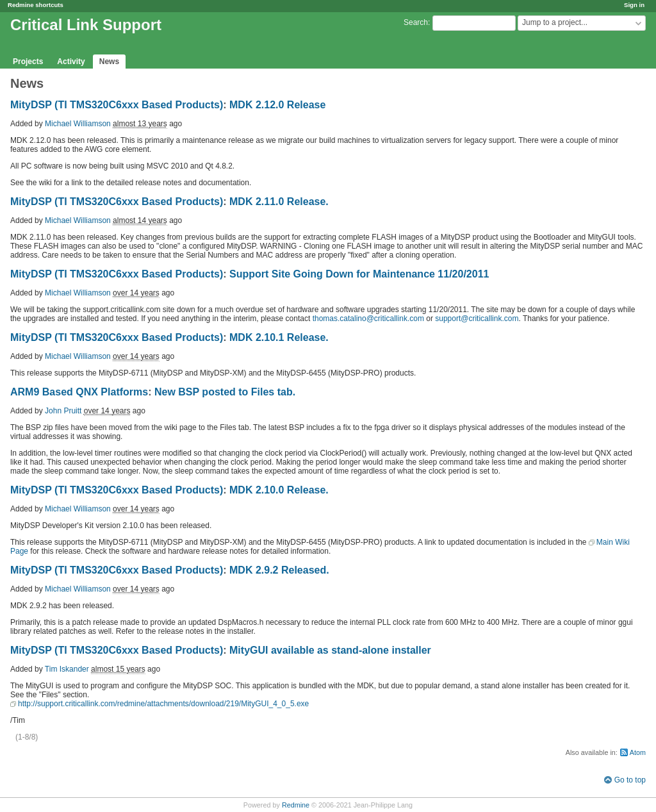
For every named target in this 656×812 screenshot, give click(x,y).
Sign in (634, 5)
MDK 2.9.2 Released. (279, 570)
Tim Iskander (67, 669)
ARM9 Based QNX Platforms (79, 392)
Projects (28, 62)
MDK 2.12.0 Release (277, 105)
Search (416, 22)
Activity (71, 62)
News (109, 62)
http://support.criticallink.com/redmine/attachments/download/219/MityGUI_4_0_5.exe (163, 704)
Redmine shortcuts (36, 5)
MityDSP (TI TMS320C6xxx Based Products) (117, 105)
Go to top (630, 780)
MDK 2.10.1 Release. (279, 337)
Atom (638, 752)
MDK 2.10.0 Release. (279, 490)
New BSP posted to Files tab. (225, 392)
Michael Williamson (78, 124)
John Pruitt (63, 411)
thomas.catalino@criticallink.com (368, 319)
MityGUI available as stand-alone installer (330, 650)
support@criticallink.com (477, 319)
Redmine (296, 805)
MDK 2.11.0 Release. (279, 202)
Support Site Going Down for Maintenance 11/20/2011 (359, 274)
